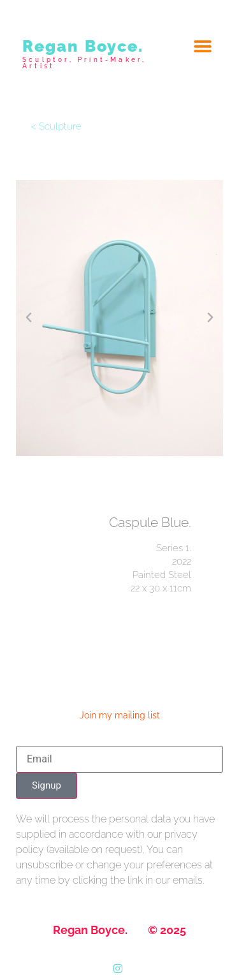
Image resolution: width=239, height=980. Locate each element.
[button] (202, 46)
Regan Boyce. (83, 46)
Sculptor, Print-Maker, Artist (84, 63)
